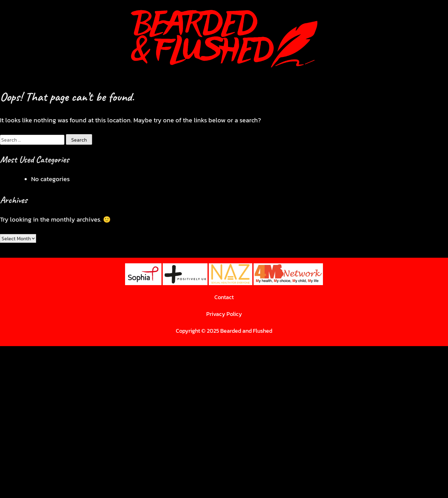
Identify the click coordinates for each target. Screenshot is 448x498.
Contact (224, 297)
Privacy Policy (224, 314)
